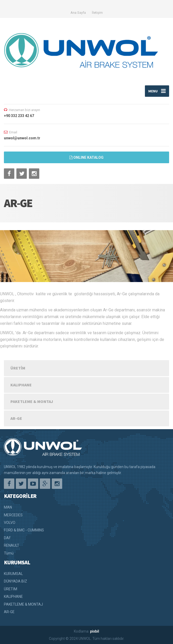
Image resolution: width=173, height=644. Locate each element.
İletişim (97, 13)
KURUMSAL (13, 574)
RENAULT (12, 545)
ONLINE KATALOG (86, 157)
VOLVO (10, 523)
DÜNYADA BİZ (15, 581)
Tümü (9, 553)
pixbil (95, 631)
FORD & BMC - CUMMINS (24, 530)
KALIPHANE (21, 385)
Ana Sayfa (78, 13)
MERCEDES (13, 515)
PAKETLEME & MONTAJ (32, 401)
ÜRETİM (18, 368)
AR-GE (16, 418)
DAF (7, 538)
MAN (8, 507)
